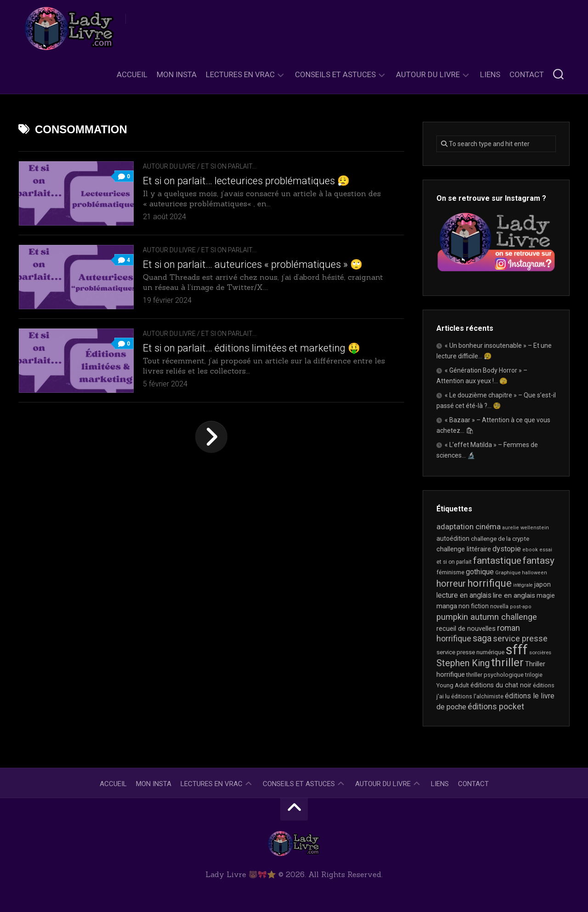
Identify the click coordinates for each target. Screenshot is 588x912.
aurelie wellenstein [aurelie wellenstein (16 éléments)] (526, 528)
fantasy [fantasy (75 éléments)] (539, 561)
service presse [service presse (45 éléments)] (520, 639)
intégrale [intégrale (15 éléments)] (523, 585)
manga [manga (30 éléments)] (447, 606)
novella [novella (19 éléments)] (499, 606)
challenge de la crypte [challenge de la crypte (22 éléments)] (500, 539)
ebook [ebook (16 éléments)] (530, 550)
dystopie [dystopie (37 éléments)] (507, 549)
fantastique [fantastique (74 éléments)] (497, 561)
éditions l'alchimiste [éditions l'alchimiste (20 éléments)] (477, 696)
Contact (527, 74)
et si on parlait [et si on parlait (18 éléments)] (454, 562)
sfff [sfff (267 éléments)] (517, 650)
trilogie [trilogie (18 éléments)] (534, 675)
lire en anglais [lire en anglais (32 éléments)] (514, 595)
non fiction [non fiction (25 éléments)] (474, 606)
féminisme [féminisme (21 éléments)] (450, 572)
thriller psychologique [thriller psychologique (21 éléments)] (495, 675)
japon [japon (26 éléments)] (543, 584)
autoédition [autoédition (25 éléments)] (453, 538)
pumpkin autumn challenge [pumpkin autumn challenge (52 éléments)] (487, 617)
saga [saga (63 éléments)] (482, 638)
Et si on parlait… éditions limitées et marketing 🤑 (252, 348)
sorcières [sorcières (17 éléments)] (540, 652)
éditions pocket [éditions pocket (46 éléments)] (496, 706)
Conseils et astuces (335, 74)
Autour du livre (428, 74)
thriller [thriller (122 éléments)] (507, 663)
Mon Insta (177, 74)
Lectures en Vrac (240, 74)
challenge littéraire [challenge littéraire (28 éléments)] (464, 549)
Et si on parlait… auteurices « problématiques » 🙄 (253, 264)
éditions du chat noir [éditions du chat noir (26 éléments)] (501, 685)
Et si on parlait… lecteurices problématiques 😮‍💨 (246, 181)
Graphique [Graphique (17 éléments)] (508, 572)
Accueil (132, 74)
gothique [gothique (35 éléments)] (480, 572)
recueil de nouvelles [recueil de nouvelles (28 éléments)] (466, 629)
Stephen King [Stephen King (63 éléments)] (463, 663)
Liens (490, 74)
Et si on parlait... (229, 166)
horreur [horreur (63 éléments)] (451, 584)
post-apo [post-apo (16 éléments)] (521, 607)
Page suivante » (211, 437)
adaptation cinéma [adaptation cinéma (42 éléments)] (469, 527)
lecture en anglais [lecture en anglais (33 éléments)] (464, 595)
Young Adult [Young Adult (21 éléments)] (453, 685)
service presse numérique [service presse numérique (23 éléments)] (470, 652)
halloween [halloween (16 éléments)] (534, 573)
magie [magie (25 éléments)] (546, 595)
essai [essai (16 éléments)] (546, 550)
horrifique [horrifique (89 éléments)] (489, 583)
